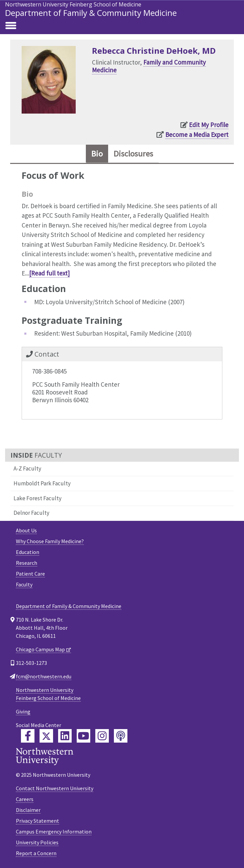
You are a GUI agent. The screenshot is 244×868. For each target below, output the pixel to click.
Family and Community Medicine (149, 66)
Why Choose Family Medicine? (50, 541)
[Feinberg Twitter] (46, 736)
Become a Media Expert (197, 135)
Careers (25, 799)
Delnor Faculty (31, 513)
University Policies (37, 842)
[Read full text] (49, 273)
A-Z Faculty (27, 468)
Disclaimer (28, 810)
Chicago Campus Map (40, 649)
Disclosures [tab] (133, 154)
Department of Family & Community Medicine (91, 13)
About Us (26, 530)
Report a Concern (36, 853)
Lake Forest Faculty (38, 498)
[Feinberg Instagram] (102, 736)
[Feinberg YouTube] (83, 736)
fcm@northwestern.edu (44, 676)
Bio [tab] (97, 154)
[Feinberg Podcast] (121, 736)
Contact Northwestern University (55, 788)
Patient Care (30, 574)
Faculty (24, 584)
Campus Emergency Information (54, 831)
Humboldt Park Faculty (42, 483)
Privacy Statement (38, 821)
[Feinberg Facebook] (28, 736)
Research (27, 563)
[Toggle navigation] (11, 26)
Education (28, 552)
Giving (23, 712)
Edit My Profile (209, 125)
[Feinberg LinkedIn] (65, 736)
